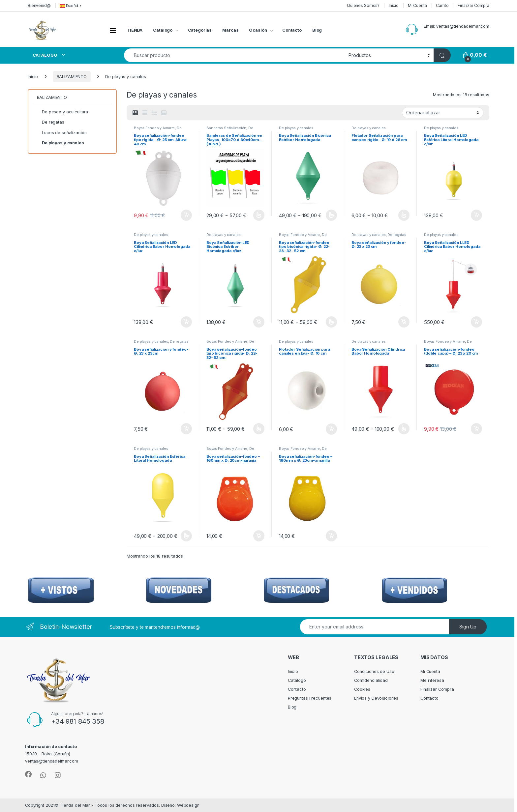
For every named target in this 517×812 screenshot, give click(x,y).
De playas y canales (158, 130)
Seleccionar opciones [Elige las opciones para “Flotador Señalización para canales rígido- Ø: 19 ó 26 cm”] (404, 215)
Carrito (442, 5)
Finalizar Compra (473, 5)
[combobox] (234, 55)
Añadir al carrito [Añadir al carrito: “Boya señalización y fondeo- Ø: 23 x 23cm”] (186, 429)
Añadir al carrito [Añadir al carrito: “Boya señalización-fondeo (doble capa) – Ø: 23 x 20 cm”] (476, 429)
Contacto (292, 30)
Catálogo (163, 30)
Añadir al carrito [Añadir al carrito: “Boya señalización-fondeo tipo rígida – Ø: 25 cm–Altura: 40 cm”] (186, 215)
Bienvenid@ (39, 5)
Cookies (362, 689)
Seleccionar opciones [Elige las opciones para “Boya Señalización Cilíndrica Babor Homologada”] (404, 429)
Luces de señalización (62, 133)
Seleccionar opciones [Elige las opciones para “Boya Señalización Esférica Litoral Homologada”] (186, 536)
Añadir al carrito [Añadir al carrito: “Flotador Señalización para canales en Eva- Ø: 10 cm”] (331, 429)
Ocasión (258, 30)
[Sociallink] (28, 774)
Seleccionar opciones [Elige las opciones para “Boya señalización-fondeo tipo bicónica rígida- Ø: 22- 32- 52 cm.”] (259, 429)
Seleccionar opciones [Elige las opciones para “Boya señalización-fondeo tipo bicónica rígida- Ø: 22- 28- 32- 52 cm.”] (332, 322)
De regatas (397, 235)
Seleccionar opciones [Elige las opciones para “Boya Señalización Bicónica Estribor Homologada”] (332, 215)
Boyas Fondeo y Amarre (154, 128)
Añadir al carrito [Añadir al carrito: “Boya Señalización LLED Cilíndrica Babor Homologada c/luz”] (476, 322)
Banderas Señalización (226, 128)
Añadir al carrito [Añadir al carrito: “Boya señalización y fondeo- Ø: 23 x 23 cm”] (404, 322)
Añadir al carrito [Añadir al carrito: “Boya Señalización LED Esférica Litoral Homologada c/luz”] (476, 215)
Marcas (230, 30)
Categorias (200, 30)
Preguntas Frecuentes (310, 698)
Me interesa (432, 680)
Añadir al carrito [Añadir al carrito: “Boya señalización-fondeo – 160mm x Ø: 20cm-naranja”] (259, 536)
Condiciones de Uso (374, 671)
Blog (317, 30)
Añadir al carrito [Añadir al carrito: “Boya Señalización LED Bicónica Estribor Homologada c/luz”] (259, 322)
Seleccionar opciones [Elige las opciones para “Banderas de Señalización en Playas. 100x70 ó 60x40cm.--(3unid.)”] (259, 215)
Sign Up (468, 627)
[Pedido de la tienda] (443, 113)
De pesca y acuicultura (448, 343)
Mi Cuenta (417, 5)
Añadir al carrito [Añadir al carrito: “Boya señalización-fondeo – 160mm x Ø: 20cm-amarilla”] (331, 536)
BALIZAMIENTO (72, 77)
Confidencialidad (371, 680)
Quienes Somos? (363, 5)
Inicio (394, 5)
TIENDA (135, 30)
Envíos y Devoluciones (376, 698)
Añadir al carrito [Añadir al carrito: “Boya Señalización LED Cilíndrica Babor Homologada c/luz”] (186, 322)
